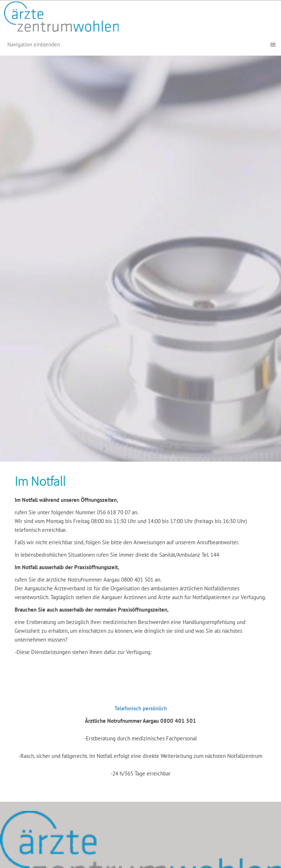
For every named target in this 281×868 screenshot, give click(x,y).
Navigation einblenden (34, 44)
